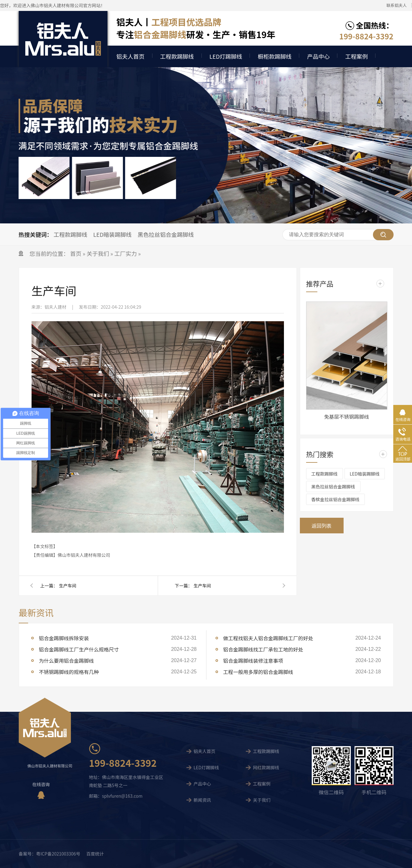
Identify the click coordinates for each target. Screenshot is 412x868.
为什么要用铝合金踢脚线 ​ (67, 661)
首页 (77, 253)
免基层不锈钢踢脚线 (346, 417)
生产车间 (68, 586)
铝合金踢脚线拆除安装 (64, 638)
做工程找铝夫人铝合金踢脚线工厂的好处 (268, 638)
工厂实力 (126, 253)
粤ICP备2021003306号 (58, 854)
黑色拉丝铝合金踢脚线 (166, 234)
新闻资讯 (202, 800)
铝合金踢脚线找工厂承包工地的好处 (263, 649)
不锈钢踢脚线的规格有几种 (69, 672)
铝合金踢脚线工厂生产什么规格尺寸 (79, 649)
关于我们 (98, 253)
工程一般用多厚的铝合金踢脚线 (258, 672)
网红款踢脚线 (266, 767)
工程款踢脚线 (177, 56)
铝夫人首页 (131, 56)
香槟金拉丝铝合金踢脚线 (335, 499)
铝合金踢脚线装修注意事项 (253, 661)
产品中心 (318, 56)
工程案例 (356, 56)
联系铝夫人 (397, 5)
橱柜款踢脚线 (275, 56)
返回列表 (321, 526)
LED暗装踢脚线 (113, 234)
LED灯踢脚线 (226, 56)
